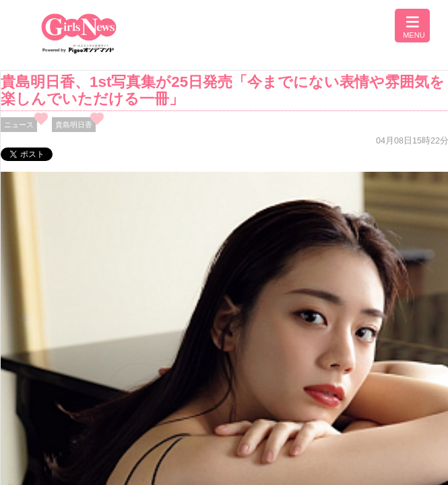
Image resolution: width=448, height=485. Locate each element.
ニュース (19, 125)
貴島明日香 (74, 125)
